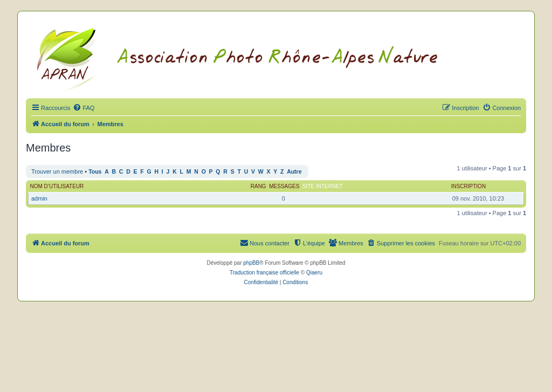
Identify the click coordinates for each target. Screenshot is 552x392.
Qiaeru (314, 273)
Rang (258, 186)
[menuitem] (84, 108)
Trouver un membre (57, 171)
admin (39, 198)
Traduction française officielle (264, 273)
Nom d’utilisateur (57, 186)
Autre (294, 172)
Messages (284, 186)
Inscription (468, 186)
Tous (95, 172)
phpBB (251, 263)
